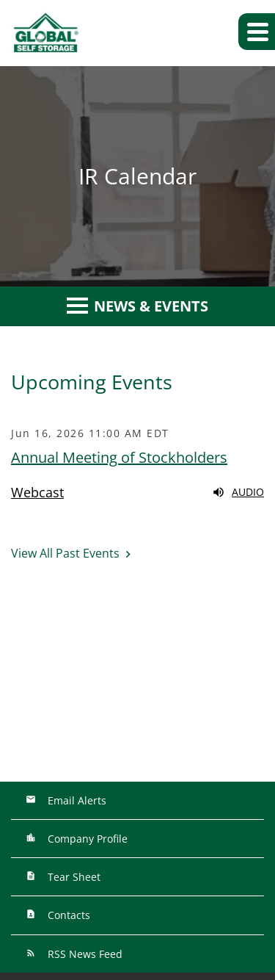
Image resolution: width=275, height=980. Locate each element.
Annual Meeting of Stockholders (119, 457)
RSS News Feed (84, 954)
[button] (257, 32)
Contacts (67, 915)
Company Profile (86, 839)
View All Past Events (65, 553)
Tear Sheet (73, 877)
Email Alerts (76, 800)
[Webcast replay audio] (137, 492)
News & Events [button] (137, 306)
